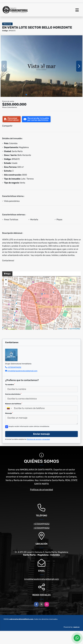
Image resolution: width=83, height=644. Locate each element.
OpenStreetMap (75, 329)
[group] (41, 66)
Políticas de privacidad (42, 490)
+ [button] (6, 280)
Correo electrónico (13, 394)
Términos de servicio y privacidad (38, 439)
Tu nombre (10, 385)
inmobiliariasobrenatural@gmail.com (22, 371)
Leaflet (60, 329)
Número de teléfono (14, 404)
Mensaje (9, 413)
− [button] (6, 284)
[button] (26, 95)
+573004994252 (14, 367)
